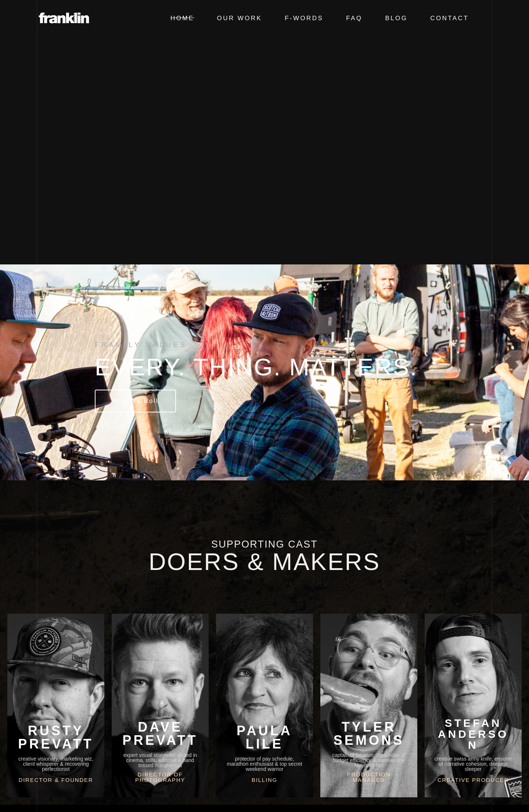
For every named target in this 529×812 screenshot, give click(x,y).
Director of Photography (160, 777)
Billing (264, 780)
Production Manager (369, 777)
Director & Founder (56, 780)
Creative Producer (473, 780)
